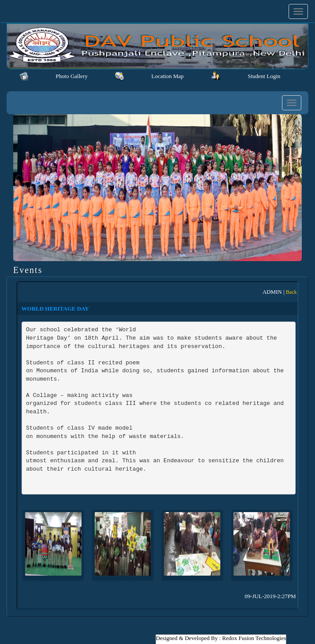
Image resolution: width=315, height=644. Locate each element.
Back (291, 292)
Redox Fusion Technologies (254, 638)
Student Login (264, 76)
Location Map (167, 76)
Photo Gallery (72, 76)
